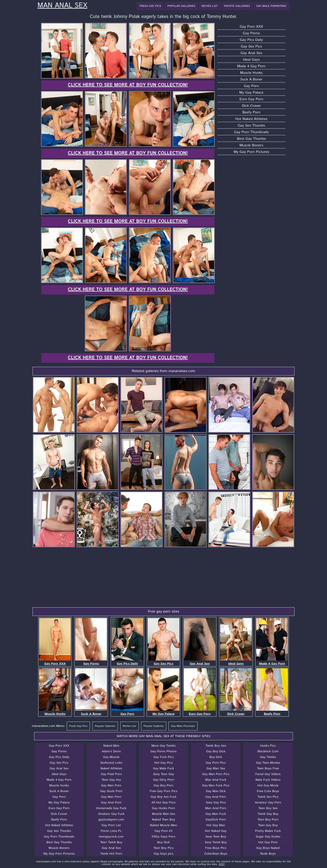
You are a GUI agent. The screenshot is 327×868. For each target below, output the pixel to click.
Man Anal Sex (62, 6)
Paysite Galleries (237, 6)
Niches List (210, 6)
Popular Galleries (181, 6)
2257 (222, 864)
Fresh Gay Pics (150, 6)
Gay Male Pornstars (271, 6)
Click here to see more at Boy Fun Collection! (128, 85)
